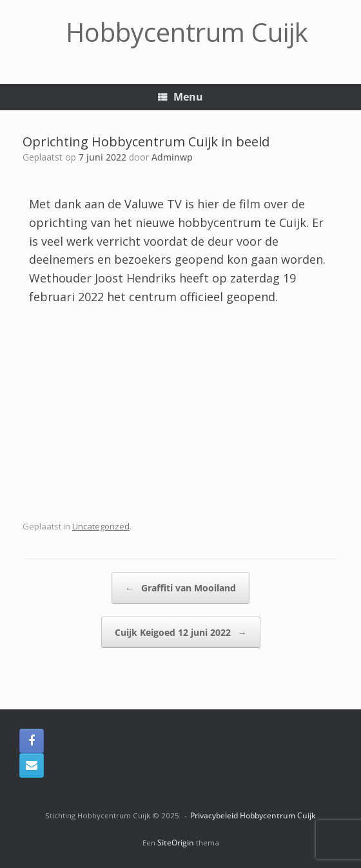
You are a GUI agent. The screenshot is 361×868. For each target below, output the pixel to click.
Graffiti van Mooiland (180, 588)
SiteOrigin (176, 843)
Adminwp (172, 157)
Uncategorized (101, 526)
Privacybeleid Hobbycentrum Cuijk (253, 815)
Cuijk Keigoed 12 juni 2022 (181, 632)
